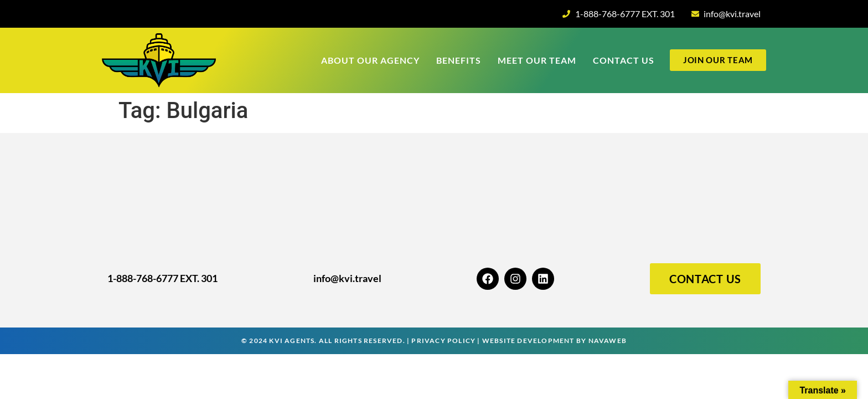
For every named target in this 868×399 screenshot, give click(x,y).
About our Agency (370, 60)
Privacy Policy (443, 341)
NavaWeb (608, 341)
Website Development (528, 341)
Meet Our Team (537, 60)
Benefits (459, 60)
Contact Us (624, 60)
